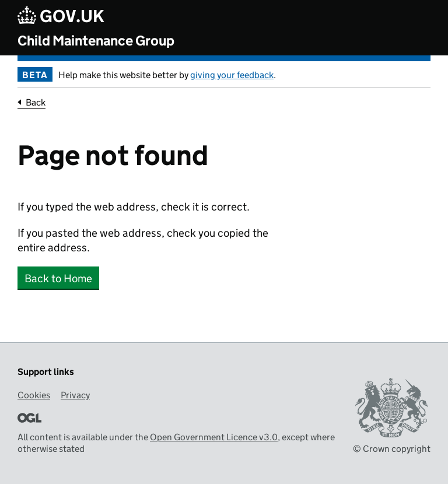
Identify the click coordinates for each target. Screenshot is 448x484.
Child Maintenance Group (96, 41)
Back (36, 102)
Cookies (34, 395)
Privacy (75, 395)
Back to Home (58, 278)
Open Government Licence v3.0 (214, 437)
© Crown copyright (392, 449)
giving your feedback (232, 75)
